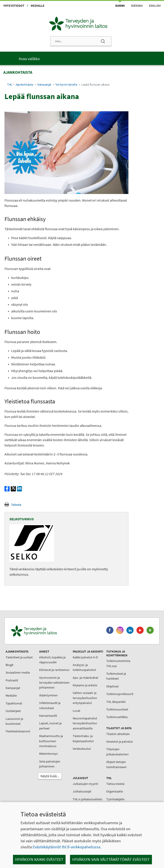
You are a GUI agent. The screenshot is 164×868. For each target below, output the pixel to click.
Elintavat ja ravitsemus (54, 670)
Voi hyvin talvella (66, 85)
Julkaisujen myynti (85, 784)
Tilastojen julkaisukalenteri (117, 752)
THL (10, 85)
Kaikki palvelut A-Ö (85, 657)
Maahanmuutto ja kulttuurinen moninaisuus (51, 741)
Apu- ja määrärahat (85, 678)
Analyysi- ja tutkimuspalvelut (84, 667)
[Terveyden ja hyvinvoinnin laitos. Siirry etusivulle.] (53, 631)
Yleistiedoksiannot (18, 731)
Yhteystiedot (14, 6)
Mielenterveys (48, 754)
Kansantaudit (48, 716)
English (155, 6)
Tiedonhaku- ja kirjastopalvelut (83, 738)
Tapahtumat (14, 703)
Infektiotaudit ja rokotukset (50, 705)
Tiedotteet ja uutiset (19, 657)
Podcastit (12, 680)
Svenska (137, 6)
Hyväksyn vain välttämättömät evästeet (111, 859)
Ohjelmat (112, 686)
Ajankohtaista (24, 85)
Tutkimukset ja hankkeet (116, 676)
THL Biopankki (116, 702)
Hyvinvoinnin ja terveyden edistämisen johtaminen (54, 683)
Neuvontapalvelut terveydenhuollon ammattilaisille (85, 723)
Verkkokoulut (82, 749)
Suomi (120, 6)
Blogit (10, 665)
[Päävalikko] (82, 58)
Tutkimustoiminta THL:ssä (118, 663)
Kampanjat (44, 85)
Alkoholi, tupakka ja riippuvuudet (52, 660)
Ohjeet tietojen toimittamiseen (116, 764)
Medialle (38, 6)
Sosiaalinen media (18, 672)
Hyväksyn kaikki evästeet (39, 859)
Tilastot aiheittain (118, 734)
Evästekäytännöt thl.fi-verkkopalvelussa (66, 847)
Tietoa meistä (115, 784)
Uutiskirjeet (13, 711)
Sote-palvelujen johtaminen (50, 764)
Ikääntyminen (48, 695)
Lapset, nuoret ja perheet (50, 726)
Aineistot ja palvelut (120, 742)
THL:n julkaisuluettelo (87, 799)
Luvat (77, 711)
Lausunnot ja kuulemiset (14, 721)
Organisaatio (115, 791)
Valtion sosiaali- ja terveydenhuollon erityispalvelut (85, 698)
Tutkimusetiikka (117, 717)
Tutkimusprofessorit (120, 694)
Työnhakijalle (115, 799)
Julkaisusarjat (82, 791)
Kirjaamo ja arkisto (85, 685)
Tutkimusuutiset (117, 709)
